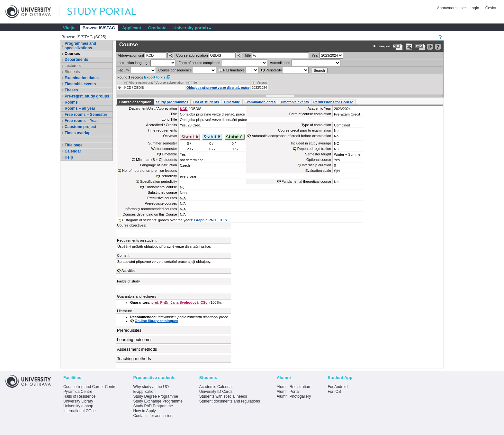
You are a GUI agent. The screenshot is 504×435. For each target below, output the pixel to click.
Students (72, 72)
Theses (71, 90)
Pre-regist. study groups (87, 96)
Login (474, 8)
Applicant (132, 28)
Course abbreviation (192, 55)
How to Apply (144, 411)
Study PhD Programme (153, 406)
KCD (184, 109)
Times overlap (77, 133)
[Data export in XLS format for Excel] (409, 47)
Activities (128, 271)
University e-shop (78, 406)
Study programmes (172, 102)
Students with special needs (223, 396)
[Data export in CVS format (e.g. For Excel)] (420, 47)
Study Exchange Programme (158, 401)
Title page (74, 145)
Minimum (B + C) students (156, 160)
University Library (78, 401)
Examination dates (82, 78)
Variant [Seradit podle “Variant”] (261, 83)
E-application (144, 392)
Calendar (73, 151)
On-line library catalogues (156, 321)
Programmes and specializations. (80, 46)
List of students (206, 102)
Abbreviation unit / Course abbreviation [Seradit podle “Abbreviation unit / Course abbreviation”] (157, 83)
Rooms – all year (80, 108)
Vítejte (69, 28)
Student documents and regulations (230, 401)
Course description (135, 102)
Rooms (71, 102)
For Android (337, 387)
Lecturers (73, 66)
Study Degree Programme (155, 396)
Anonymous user (452, 8)
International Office (80, 411)
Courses (72, 54)
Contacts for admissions (154, 416)
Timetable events (80, 84)
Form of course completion (199, 63)
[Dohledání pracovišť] (170, 56)
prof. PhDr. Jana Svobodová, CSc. (180, 302)
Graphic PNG (206, 220)
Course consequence (175, 70)
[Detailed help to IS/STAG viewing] (438, 47)
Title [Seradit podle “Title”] (194, 83)
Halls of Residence (79, 396)
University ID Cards (216, 392)
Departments (76, 60)
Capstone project (80, 127)
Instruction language (134, 63)
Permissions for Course (333, 102)
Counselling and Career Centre (90, 387)
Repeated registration (314, 149)
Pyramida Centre (78, 392)
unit (131, 55)
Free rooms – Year (81, 121)
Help (69, 157)
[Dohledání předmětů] (238, 56)
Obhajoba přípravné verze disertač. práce (218, 88)
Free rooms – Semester (86, 115)
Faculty (123, 70)
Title (248, 55)
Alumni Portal (288, 392)
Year (315, 55)
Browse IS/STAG (99, 28)
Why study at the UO (151, 387)
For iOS (334, 392)
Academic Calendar (216, 387)
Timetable (232, 102)
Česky (491, 8)
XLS (224, 220)
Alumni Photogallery (294, 396)
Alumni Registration (293, 387)
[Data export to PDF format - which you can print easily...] (398, 47)
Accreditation (280, 63)
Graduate (157, 28)
